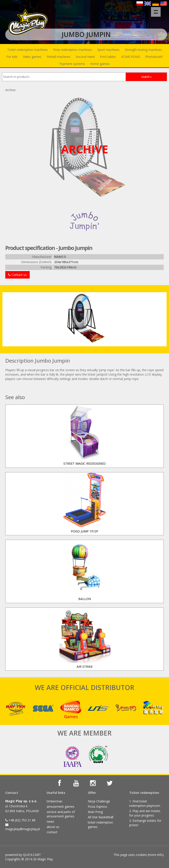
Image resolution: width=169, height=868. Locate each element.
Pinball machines (59, 57)
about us (53, 827)
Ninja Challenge (99, 801)
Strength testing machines (143, 50)
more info (156, 855)
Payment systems (72, 64)
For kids (12, 57)
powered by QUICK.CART (23, 855)
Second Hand (85, 57)
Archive (10, 90)
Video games (32, 57)
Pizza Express (97, 807)
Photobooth (154, 57)
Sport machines (108, 50)
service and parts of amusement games (61, 814)
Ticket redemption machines (28, 50)
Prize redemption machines (73, 50)
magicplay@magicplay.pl (23, 829)
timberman (54, 801)
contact (52, 832)
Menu (157, 10)
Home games (100, 64)
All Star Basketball (101, 817)
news (50, 821)
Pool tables (108, 57)
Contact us (17, 275)
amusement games (61, 807)
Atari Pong (95, 812)
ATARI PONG (131, 57)
